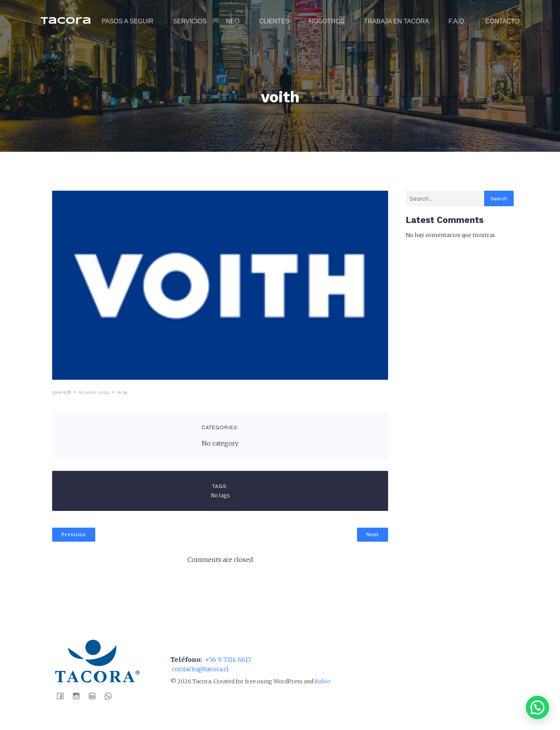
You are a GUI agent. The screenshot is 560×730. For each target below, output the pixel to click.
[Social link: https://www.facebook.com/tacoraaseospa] (63, 696)
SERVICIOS (190, 21)
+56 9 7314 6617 (227, 660)
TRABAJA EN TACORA (396, 21)
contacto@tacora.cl (199, 669)
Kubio (323, 681)
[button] (537, 707)
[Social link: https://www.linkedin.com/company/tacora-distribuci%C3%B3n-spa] (95, 696)
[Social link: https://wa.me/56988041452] (111, 696)
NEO (233, 21)
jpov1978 (62, 392)
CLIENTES (274, 21)
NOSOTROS (327, 21)
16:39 (122, 392)
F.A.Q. (457, 21)
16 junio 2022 (94, 392)
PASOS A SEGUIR (127, 21)
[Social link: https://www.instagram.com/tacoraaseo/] (79, 696)
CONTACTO (502, 21)
